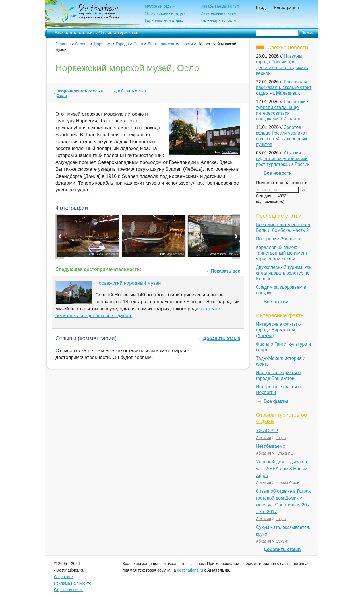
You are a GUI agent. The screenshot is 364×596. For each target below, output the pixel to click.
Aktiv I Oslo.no (230, 152)
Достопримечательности (170, 44)
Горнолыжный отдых (164, 20)
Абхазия (263, 438)
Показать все (226, 271)
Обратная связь (69, 590)
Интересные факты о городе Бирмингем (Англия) (278, 330)
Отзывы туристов (118, 33)
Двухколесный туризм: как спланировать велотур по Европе (284, 273)
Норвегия (103, 44)
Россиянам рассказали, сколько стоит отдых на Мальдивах (284, 87)
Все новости (278, 173)
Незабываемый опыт (220, 6)
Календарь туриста (218, 20)
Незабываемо (271, 446)
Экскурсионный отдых (165, 13)
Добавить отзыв (131, 91)
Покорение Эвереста (278, 239)
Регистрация (286, 7)
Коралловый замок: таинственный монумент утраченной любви (282, 253)
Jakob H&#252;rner (107, 254)
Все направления (74, 33)
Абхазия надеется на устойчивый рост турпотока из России (283, 159)
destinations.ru (190, 570)
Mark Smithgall (175, 254)
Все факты (276, 401)
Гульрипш (285, 453)
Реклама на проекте (73, 583)
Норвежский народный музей (128, 283)
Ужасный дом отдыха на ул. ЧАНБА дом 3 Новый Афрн (282, 469)
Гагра (281, 438)
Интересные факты (218, 13)
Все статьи (276, 302)
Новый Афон (288, 482)
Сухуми (282, 541)
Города (122, 44)
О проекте (63, 577)
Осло (138, 44)
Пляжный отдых (160, 6)
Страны (82, 44)
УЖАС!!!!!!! (267, 431)
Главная (63, 44)
